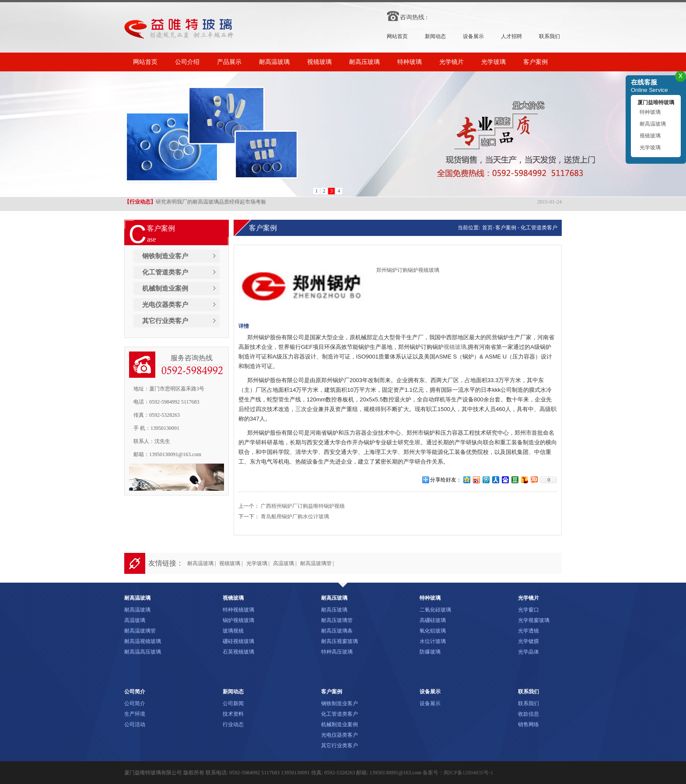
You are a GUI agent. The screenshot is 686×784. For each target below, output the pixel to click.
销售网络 (528, 724)
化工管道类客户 (165, 272)
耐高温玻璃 (274, 62)
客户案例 (535, 62)
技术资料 (233, 714)
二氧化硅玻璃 (435, 610)
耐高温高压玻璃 (143, 652)
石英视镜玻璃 (238, 652)
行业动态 (233, 724)
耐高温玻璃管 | (317, 563)
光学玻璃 (493, 62)
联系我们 (549, 36)
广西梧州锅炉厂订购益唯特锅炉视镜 (303, 506)
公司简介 (135, 703)
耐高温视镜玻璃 (143, 641)
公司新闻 (233, 703)
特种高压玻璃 (337, 652)
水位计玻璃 (433, 641)
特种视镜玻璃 (238, 610)
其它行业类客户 (165, 321)
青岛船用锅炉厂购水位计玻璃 (295, 517)
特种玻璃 (409, 62)
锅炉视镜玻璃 (238, 620)
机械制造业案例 (165, 288)
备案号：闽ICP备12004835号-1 (458, 773)
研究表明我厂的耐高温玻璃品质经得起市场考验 (195, 203)
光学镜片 (451, 62)
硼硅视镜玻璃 (238, 641)
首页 (487, 228)
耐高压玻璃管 (337, 620)
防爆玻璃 (430, 652)
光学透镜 (528, 631)
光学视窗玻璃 (534, 620)
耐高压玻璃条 (337, 631)
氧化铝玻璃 (433, 631)
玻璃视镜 (233, 631)
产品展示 (229, 62)
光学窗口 (528, 610)
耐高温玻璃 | (201, 563)
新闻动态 (435, 36)
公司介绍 (187, 62)
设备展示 (473, 36)
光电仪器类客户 (165, 305)
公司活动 (135, 724)
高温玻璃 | (285, 563)
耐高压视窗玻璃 (339, 641)
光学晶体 (528, 652)
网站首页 (397, 36)
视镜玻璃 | (231, 563)
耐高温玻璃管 (140, 631)
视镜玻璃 (319, 62)
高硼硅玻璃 (433, 620)
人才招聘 (511, 36)
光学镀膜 (528, 641)
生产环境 (135, 714)
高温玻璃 (135, 620)
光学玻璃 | (258, 563)
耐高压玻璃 (364, 62)
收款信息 (528, 714)
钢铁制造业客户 (165, 256)
